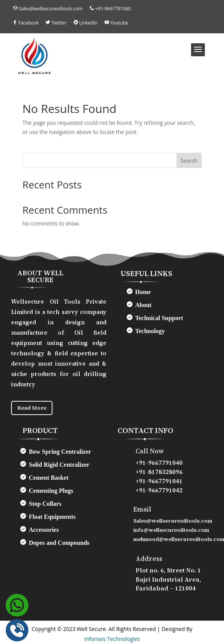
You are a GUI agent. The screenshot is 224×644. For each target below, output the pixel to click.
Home (143, 292)
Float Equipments (52, 517)
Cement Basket (49, 478)
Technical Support (159, 318)
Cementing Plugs (51, 491)
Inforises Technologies (112, 639)
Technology (150, 331)
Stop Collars (45, 504)
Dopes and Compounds (59, 543)
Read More (32, 408)
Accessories (44, 530)
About (143, 305)
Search (189, 161)
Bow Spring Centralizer (60, 452)
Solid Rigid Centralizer (59, 465)
